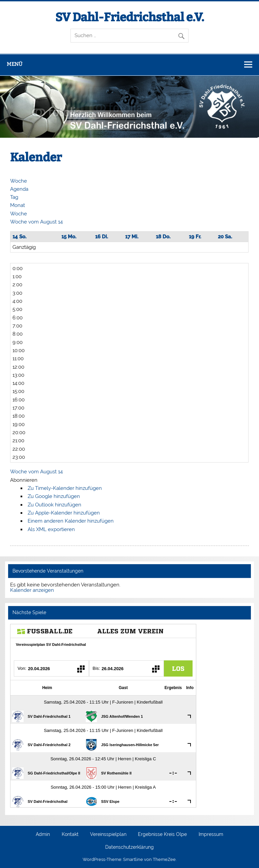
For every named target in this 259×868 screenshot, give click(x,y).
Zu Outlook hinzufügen (54, 505)
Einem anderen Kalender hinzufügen (71, 521)
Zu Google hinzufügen (54, 496)
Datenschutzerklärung (129, 847)
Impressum (211, 835)
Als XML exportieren (51, 529)
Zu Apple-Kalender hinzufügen (64, 513)
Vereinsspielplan (108, 835)
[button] (24, 480)
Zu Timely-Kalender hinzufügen (65, 488)
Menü (15, 64)
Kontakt (70, 835)
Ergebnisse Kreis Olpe (162, 835)
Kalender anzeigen (32, 590)
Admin (43, 835)
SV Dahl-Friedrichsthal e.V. (130, 17)
